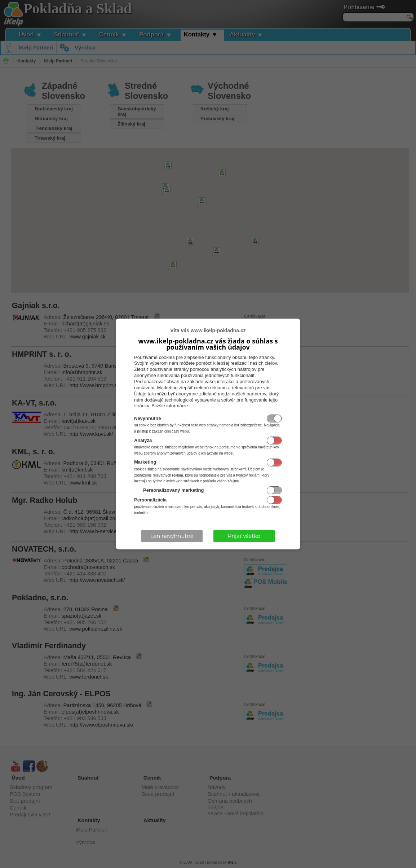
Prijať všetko (244, 536)
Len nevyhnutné (172, 536)
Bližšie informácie (170, 406)
